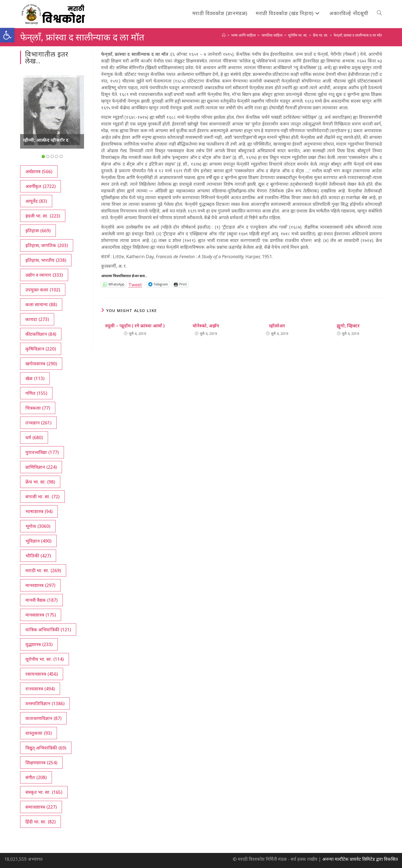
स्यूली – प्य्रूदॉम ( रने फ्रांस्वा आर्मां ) (135, 326)
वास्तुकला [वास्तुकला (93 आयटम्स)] (39, 733)
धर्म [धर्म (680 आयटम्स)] (34, 437)
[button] (7, 35)
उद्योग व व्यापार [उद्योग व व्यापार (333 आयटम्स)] (44, 275)
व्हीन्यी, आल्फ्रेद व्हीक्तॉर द (46, 140)
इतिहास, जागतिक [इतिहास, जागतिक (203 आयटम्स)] (47, 245)
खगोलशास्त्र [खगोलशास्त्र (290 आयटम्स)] (41, 364)
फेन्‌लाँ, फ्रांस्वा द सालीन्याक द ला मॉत (358, 35)
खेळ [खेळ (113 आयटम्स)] (35, 378)
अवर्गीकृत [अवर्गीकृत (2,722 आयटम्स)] (40, 186)
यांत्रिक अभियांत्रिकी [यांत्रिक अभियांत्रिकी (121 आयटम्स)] (48, 630)
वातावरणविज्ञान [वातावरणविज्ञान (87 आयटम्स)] (43, 718)
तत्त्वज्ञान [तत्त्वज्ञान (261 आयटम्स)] (38, 423)
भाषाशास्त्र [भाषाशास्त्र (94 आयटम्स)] (39, 511)
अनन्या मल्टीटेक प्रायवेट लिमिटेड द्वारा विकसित (360, 859)
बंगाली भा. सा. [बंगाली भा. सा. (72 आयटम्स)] (42, 497)
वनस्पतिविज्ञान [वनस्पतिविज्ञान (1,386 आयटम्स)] (45, 703)
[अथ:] (224, 35)
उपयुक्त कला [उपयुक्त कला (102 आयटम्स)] (43, 290)
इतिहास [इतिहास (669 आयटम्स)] (38, 231)
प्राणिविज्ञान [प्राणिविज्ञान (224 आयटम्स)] (41, 467)
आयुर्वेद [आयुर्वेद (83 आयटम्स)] (36, 201)
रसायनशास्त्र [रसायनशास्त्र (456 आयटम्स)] (42, 674)
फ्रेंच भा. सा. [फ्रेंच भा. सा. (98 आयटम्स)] (40, 482)
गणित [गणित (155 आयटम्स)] (36, 393)
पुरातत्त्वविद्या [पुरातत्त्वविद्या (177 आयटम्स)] (42, 452)
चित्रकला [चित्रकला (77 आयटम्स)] (38, 408)
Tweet (135, 284)
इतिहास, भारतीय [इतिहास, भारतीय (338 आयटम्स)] (46, 260)
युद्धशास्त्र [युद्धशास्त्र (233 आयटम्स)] (39, 644)
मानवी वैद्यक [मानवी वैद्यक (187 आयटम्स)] (41, 600)
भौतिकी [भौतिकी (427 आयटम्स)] (38, 556)
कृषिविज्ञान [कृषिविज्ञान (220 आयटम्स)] (41, 349)
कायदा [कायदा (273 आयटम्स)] (37, 319)
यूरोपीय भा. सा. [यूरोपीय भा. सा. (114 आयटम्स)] (45, 659)
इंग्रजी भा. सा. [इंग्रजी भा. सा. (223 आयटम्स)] (43, 216)
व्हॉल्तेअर (277, 326)
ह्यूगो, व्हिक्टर (348, 326)
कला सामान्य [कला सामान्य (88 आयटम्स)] (41, 304)
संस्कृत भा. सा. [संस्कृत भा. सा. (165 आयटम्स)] (44, 792)
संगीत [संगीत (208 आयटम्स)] (36, 777)
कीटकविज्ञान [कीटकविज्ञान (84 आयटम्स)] (41, 334)
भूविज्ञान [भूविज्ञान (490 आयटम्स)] (38, 541)
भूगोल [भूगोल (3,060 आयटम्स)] (38, 526)
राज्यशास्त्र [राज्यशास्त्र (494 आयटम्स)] (40, 689)
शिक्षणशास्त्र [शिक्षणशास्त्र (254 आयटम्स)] (41, 763)
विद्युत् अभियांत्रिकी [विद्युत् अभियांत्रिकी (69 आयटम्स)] (46, 748)
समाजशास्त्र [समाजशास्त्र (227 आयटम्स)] (41, 807)
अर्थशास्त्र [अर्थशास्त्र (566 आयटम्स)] (39, 171)
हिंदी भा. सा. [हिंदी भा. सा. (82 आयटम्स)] (40, 822)
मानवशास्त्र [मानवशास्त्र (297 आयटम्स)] (40, 585)
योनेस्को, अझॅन (206, 326)
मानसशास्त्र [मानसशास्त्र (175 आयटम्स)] (41, 615)
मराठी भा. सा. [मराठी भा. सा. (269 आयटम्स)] (43, 570)
